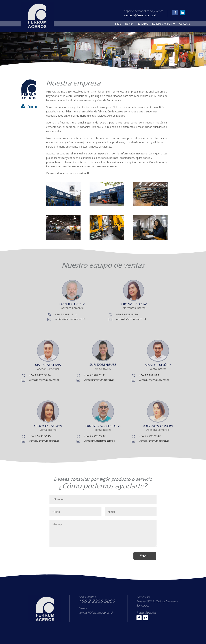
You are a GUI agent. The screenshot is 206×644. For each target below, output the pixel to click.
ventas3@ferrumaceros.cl (154, 380)
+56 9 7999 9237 (95, 436)
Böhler (129, 24)
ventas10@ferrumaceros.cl (100, 441)
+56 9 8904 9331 (95, 375)
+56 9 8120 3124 (40, 375)
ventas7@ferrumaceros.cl (70, 319)
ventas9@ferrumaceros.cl (44, 441)
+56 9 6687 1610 (66, 314)
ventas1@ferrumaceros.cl (131, 319)
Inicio (118, 24)
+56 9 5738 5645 (40, 436)
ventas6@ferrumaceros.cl (44, 380)
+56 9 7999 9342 (150, 436)
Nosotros (142, 24)
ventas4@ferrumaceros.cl (154, 441)
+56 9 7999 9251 (150, 375)
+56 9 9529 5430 (127, 314)
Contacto (185, 24)
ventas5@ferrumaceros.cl (99, 380)
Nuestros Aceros (162, 24)
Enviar (145, 556)
